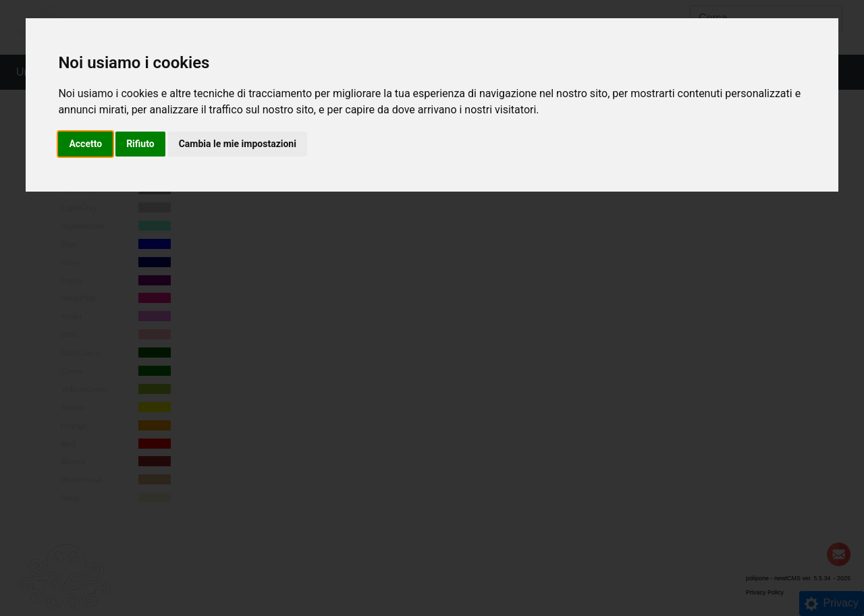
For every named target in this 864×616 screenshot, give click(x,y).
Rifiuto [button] (140, 144)
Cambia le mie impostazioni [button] (238, 144)
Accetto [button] (85, 144)
